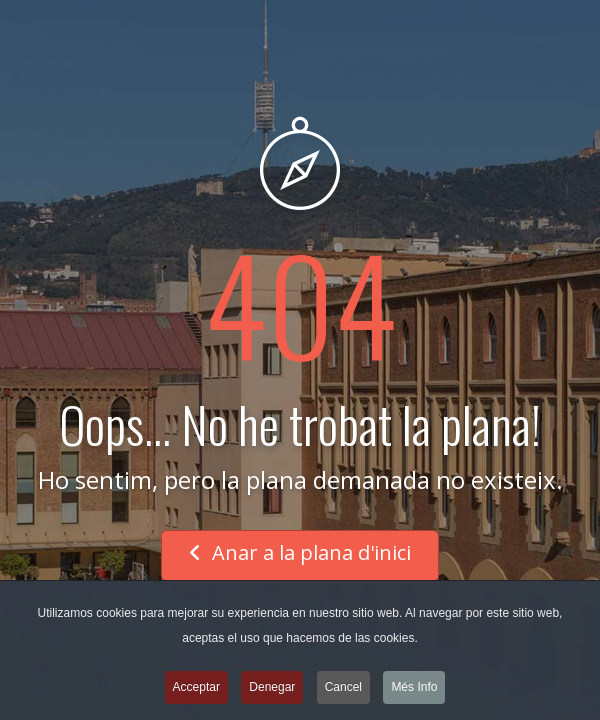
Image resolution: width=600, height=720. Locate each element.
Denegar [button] (272, 691)
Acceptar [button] (196, 691)
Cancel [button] (343, 691)
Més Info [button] (414, 691)
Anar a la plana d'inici (300, 552)
